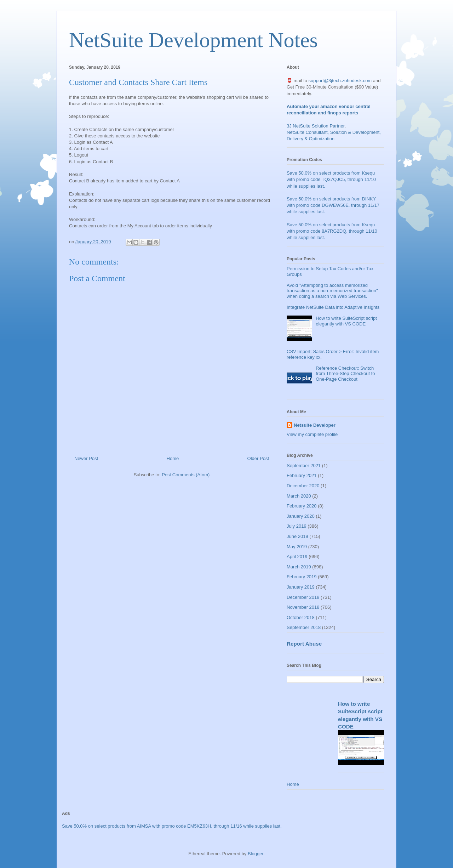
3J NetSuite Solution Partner (316, 126)
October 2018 (301, 617)
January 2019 (301, 587)
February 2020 (302, 506)
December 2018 (303, 597)
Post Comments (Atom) (186, 475)
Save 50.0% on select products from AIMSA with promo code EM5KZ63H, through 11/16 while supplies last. (172, 826)
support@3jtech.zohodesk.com (340, 81)
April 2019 (297, 557)
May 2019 (297, 547)
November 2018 (303, 607)
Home (173, 458)
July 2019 (297, 526)
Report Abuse (304, 644)
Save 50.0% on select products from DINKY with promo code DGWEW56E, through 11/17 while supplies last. (333, 205)
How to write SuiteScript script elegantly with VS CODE (346, 321)
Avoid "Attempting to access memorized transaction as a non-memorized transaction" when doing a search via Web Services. (332, 291)
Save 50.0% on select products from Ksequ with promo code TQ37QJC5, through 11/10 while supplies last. (331, 179)
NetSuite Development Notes (193, 40)
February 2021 (302, 475)
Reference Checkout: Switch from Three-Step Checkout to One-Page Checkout (345, 374)
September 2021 (304, 466)
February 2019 (302, 577)
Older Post (258, 458)
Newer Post (86, 458)
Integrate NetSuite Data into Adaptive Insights (333, 307)
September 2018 (304, 627)
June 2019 (297, 536)
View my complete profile (312, 434)
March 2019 (299, 567)
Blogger (256, 854)
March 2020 (299, 496)
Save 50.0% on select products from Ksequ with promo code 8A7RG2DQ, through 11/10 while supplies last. (332, 231)
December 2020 (303, 486)
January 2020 (301, 516)
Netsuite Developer (315, 425)
